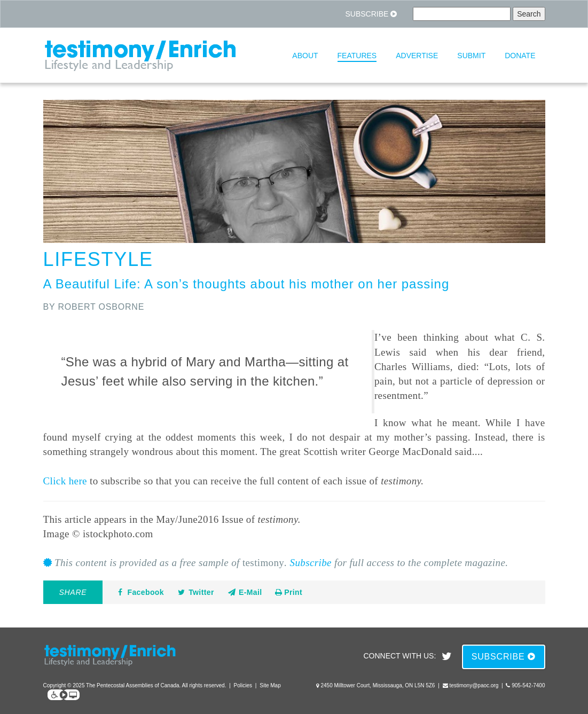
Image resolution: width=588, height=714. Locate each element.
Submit (471, 56)
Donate (520, 56)
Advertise (417, 56)
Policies (243, 685)
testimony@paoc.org (474, 685)
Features (357, 56)
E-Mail (245, 592)
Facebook (140, 592)
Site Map (270, 685)
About (305, 56)
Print (289, 592)
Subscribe (371, 14)
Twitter (195, 592)
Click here (65, 481)
